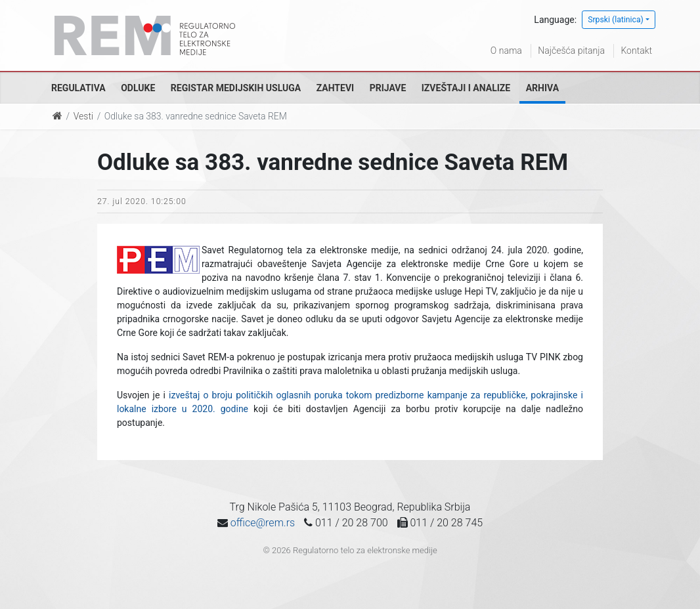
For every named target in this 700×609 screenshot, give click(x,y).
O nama (506, 51)
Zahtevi (335, 88)
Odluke (138, 88)
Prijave (388, 88)
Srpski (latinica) (616, 20)
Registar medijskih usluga (236, 88)
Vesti (83, 116)
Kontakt (636, 51)
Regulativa (78, 88)
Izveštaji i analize (466, 88)
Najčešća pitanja (571, 51)
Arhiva (542, 88)
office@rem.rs (263, 523)
